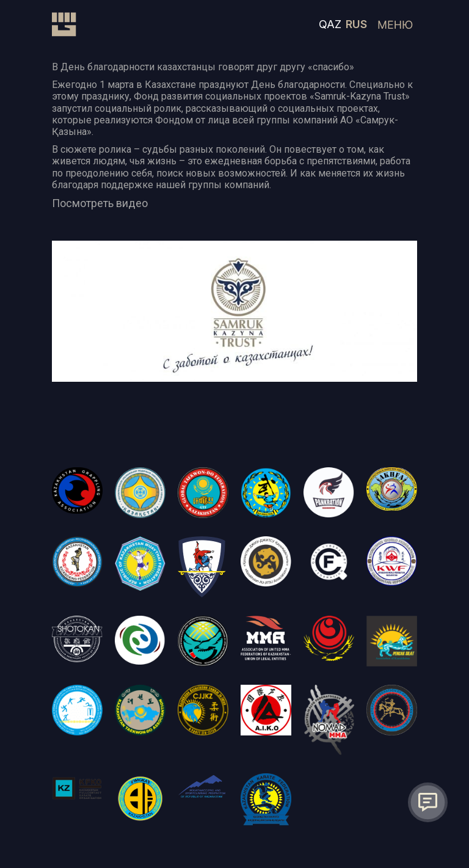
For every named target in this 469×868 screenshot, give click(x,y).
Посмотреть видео (100, 203)
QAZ (330, 24)
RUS (356, 24)
